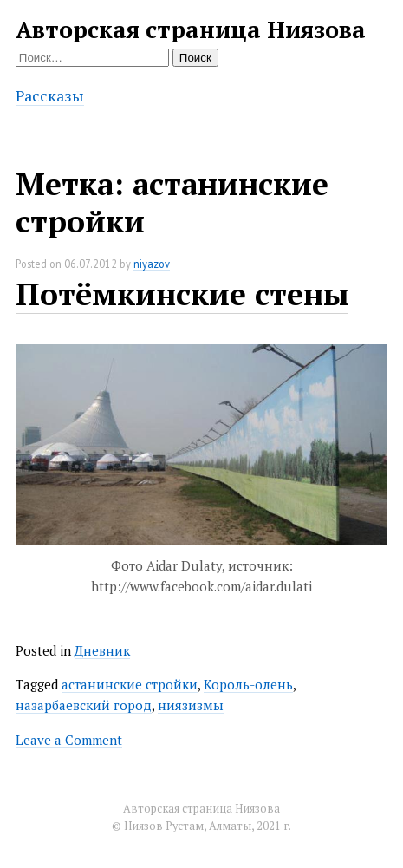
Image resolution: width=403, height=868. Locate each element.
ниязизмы (191, 705)
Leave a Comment (69, 740)
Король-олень (248, 684)
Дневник (102, 650)
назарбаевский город (84, 705)
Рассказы (50, 95)
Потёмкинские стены (182, 294)
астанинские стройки (130, 684)
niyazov (152, 264)
